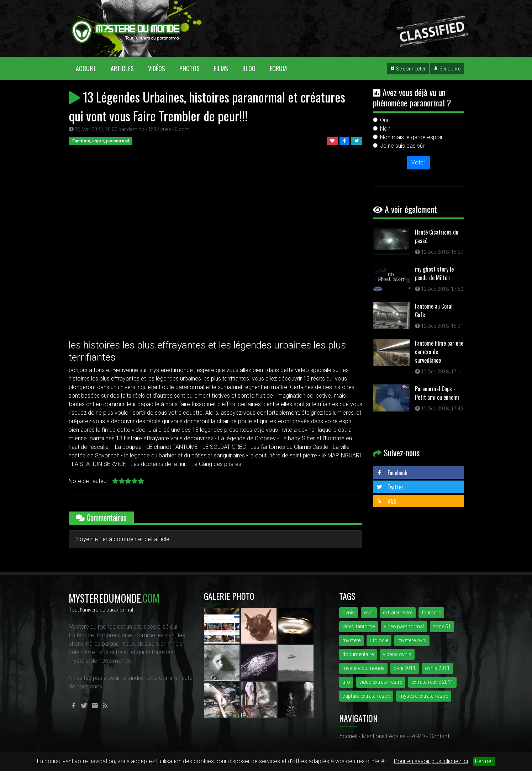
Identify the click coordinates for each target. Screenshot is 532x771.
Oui (384, 120)
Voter (418, 162)
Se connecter (408, 69)
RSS (386, 501)
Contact (439, 736)
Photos (189, 68)
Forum (278, 68)
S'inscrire (447, 69)
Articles (122, 68)
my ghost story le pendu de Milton (434, 273)
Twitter (390, 487)
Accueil (90, 68)
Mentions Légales (384, 736)
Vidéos (157, 68)
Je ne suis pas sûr (402, 146)
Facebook (392, 473)
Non (385, 129)
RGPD (418, 736)
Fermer (484, 761)
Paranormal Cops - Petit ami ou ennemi (437, 393)
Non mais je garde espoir (411, 137)
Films (221, 68)
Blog (249, 68)
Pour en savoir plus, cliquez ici (431, 761)
